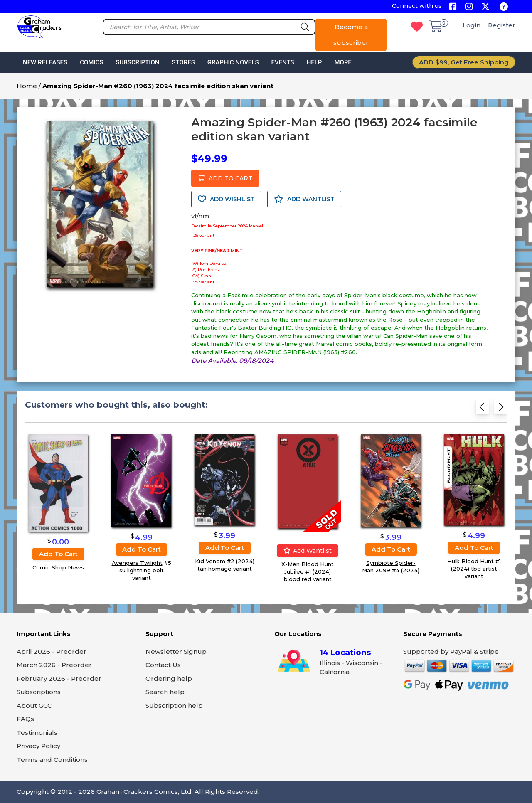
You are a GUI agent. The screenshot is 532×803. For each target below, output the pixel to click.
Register (502, 25)
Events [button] (282, 62)
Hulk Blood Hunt (470, 561)
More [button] (343, 62)
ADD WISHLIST (226, 199)
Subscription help (174, 706)
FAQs (25, 719)
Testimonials (37, 733)
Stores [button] (183, 62)
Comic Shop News (58, 567)
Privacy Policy (38, 746)
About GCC (34, 706)
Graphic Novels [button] (233, 62)
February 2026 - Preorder (59, 679)
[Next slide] (501, 409)
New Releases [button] (45, 62)
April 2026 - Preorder (52, 652)
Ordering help (169, 679)
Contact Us (163, 665)
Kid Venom (210, 561)
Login (472, 25)
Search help (165, 692)
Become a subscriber (351, 35)
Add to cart (58, 554)
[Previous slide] (482, 409)
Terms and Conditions (52, 760)
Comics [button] (91, 62)
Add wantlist (308, 551)
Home (27, 86)
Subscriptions (39, 692)
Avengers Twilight (137, 562)
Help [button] (314, 62)
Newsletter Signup (176, 652)
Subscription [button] (138, 62)
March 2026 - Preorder (54, 665)
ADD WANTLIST (304, 199)
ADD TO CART (225, 178)
